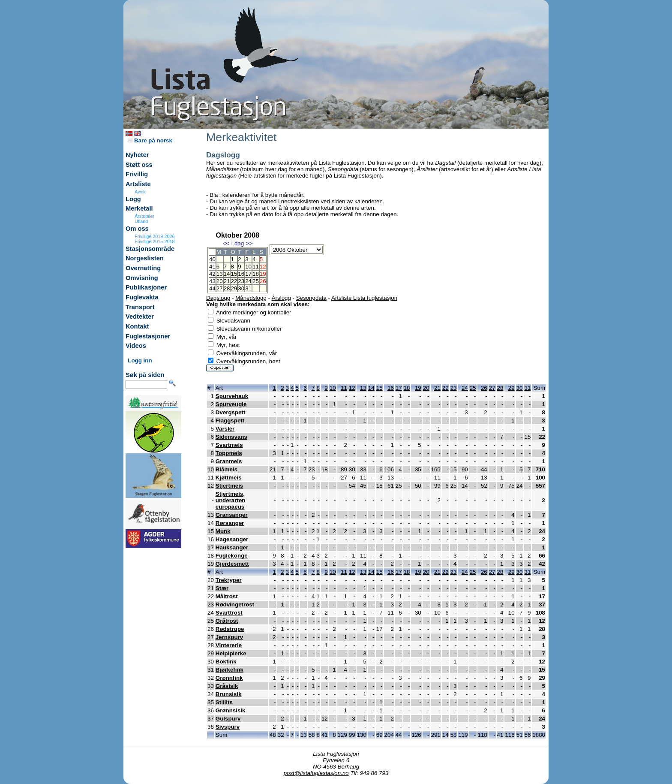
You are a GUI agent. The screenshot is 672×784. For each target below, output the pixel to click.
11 (256, 267)
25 (256, 281)
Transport (140, 307)
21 (227, 281)
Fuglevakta (142, 297)
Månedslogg (251, 298)
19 (418, 388)
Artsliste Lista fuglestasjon (364, 298)
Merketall (139, 208)
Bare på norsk (150, 140)
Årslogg (281, 298)
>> (249, 243)
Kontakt (137, 326)
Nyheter (137, 155)
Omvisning (142, 278)
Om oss (137, 229)
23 (241, 281)
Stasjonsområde (150, 249)
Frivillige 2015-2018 (154, 241)
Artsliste (138, 184)
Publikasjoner (146, 287)
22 (234, 281)
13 (220, 274)
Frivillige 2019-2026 (154, 236)
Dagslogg (218, 298)
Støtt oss (139, 165)
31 (248, 288)
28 (227, 288)
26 (484, 388)
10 (248, 267)
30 (241, 288)
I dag (237, 243)
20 (220, 281)
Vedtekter (140, 317)
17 (248, 274)
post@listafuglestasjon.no (316, 773)
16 (241, 274)
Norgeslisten (145, 258)
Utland (141, 221)
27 (220, 288)
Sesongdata (311, 298)
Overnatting (143, 268)
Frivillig (137, 174)
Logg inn (140, 360)
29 (234, 288)
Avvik (140, 192)
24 (248, 281)
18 (256, 274)
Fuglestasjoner (148, 336)
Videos (136, 346)
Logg (133, 199)
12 (352, 388)
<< (226, 243)
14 (227, 274)
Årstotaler (144, 216)
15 (234, 274)
